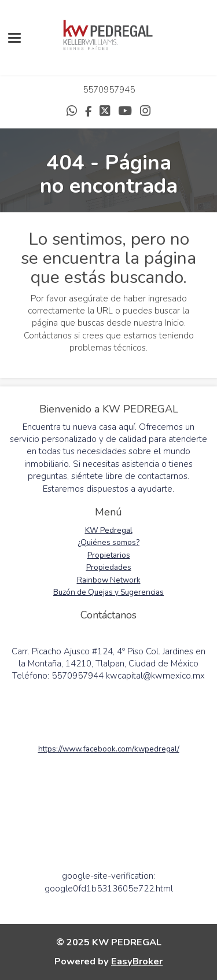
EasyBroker (137, 961)
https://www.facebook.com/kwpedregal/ (109, 749)
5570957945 (109, 90)
